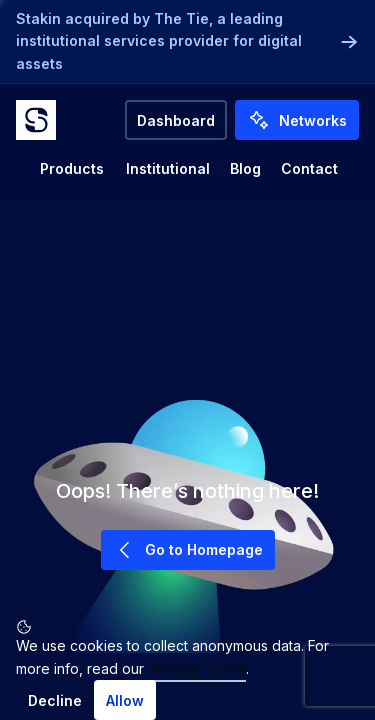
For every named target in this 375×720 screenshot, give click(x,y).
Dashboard (176, 120)
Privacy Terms (197, 668)
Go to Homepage (188, 550)
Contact (309, 168)
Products (72, 168)
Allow (125, 700)
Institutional (168, 168)
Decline (55, 700)
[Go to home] (36, 120)
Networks (297, 120)
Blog (245, 168)
